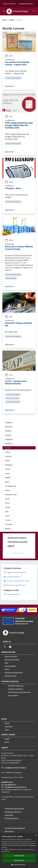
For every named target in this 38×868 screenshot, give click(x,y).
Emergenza (9, 465)
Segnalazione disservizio (13, 812)
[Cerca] (34, 11)
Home (4, 20)
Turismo (8, 520)
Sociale (7, 507)
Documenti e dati (11, 676)
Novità (12, 20)
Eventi (7, 742)
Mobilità (8, 478)
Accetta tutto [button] (19, 856)
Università (9, 524)
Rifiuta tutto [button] (19, 860)
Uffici (6, 663)
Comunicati (9, 726)
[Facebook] (5, 647)
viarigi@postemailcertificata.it (15, 768)
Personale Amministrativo (14, 672)
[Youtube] (10, 647)
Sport (7, 512)
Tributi (7, 516)
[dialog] (19, 851)
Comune (8, 448)
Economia (8, 456)
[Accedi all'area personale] (25, 4)
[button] (19, 865)
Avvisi (9, 56)
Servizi (7, 503)
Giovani (8, 469)
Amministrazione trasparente (15, 828)
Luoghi (7, 739)
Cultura (8, 452)
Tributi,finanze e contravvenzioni (19, 692)
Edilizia (7, 461)
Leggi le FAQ (9, 815)
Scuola (7, 499)
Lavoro (7, 473)
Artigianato (9, 439)
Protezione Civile (11, 495)
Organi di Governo (11, 656)
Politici (7, 669)
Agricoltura (9, 427)
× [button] (36, 835)
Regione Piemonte (9, 4)
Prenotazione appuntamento (14, 809)
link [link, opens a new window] (8, 851)
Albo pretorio (9, 831)
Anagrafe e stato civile (16, 686)
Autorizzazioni (13, 695)
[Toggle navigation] (4, 11)
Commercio (9, 444)
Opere (7, 482)
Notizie (9, 182)
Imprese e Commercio (16, 689)
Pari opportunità (11, 486)
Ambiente (8, 431)
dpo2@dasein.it (11, 785)
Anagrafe (8, 435)
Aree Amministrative (12, 659)
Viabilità (8, 529)
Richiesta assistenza (12, 818)
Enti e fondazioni (10, 666)
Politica (7, 490)
